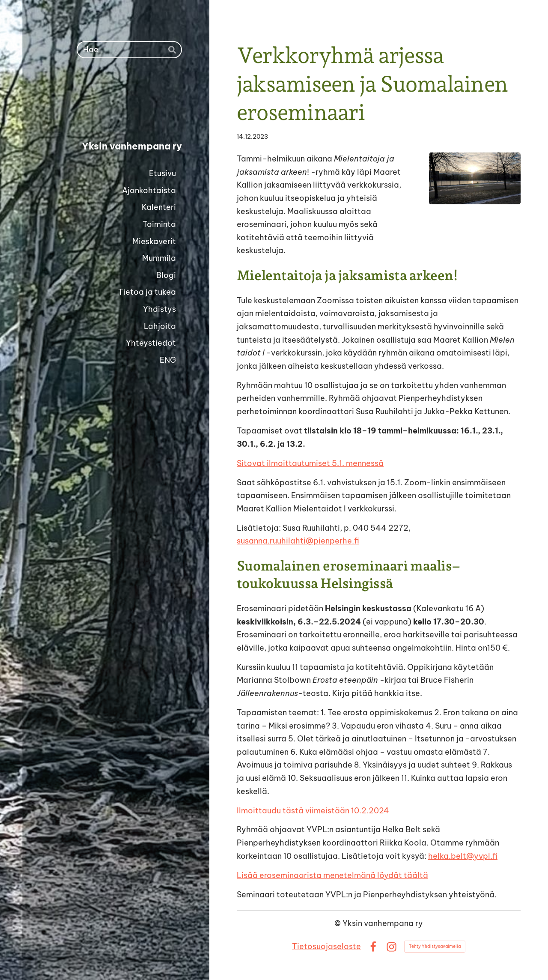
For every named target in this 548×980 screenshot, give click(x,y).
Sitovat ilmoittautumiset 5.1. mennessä (310, 463)
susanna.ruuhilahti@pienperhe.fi (298, 541)
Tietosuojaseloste (326, 946)
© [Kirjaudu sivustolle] (338, 923)
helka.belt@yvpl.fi (463, 856)
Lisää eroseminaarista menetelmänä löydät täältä (332, 875)
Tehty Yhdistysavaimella (435, 946)
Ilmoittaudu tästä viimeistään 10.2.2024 (313, 811)
